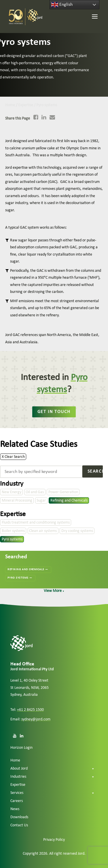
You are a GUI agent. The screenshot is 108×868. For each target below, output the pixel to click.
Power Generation (63, 492)
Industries (53, 777)
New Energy (12, 492)
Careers (17, 801)
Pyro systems (12, 539)
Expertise (13, 514)
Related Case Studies (39, 445)
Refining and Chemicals (69, 501)
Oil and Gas (35, 492)
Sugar (41, 501)
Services (53, 793)
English (62, 5)
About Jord (53, 769)
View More (54, 591)
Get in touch (54, 412)
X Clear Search (13, 457)
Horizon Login (21, 748)
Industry (12, 484)
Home (15, 760)
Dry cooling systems (77, 531)
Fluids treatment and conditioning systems (36, 523)
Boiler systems (13, 531)
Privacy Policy (54, 840)
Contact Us (19, 825)
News (15, 809)
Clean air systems (43, 531)
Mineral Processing (17, 501)
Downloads (19, 817)
